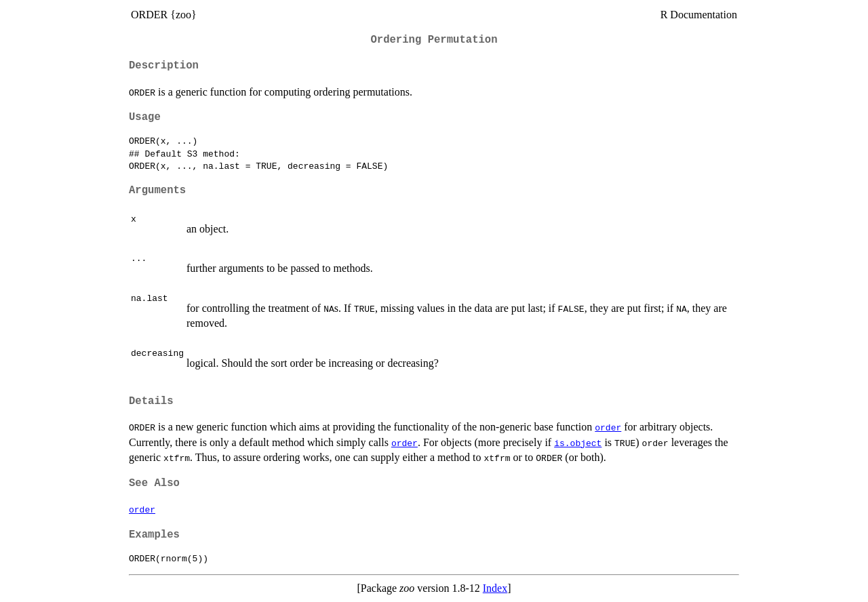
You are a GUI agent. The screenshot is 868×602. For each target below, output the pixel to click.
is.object (578, 443)
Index (495, 588)
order (608, 427)
